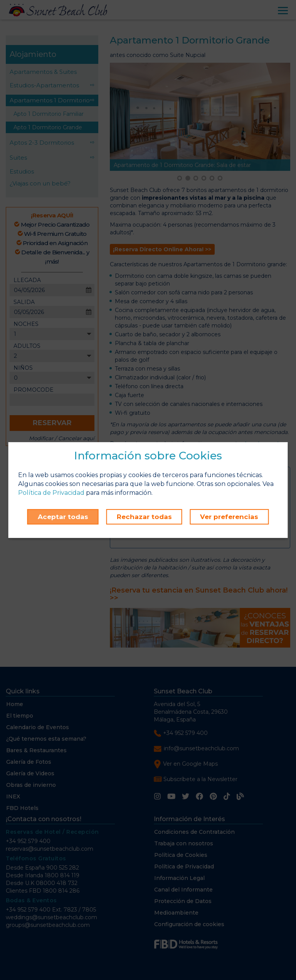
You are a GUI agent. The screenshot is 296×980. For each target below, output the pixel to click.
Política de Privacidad (51, 493)
